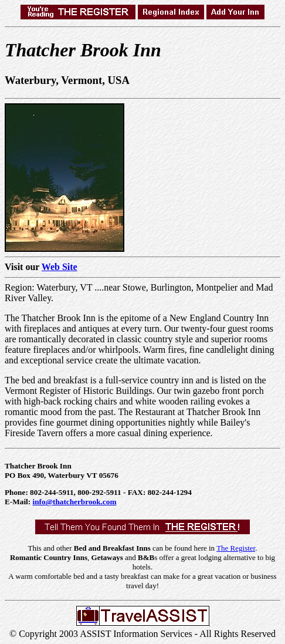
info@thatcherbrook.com (75, 502)
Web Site (60, 267)
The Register (236, 548)
